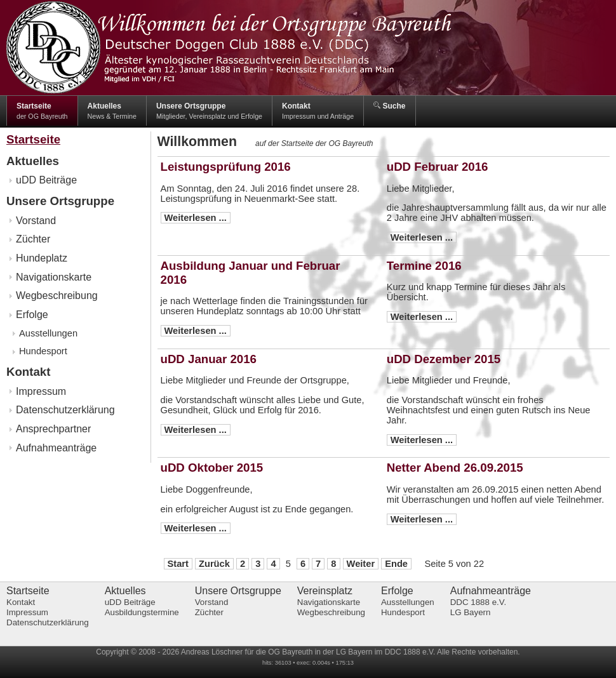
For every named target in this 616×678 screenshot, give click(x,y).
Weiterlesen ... (196, 218)
